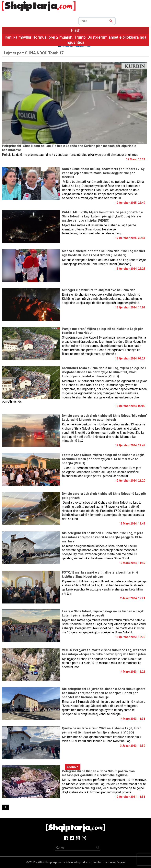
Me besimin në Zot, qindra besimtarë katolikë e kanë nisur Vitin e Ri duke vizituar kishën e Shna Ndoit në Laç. (102, 739)
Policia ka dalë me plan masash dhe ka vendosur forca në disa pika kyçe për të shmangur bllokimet (70, 155)
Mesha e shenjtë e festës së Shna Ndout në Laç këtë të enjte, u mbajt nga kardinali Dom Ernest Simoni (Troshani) (104, 262)
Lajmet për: (34, 53)
